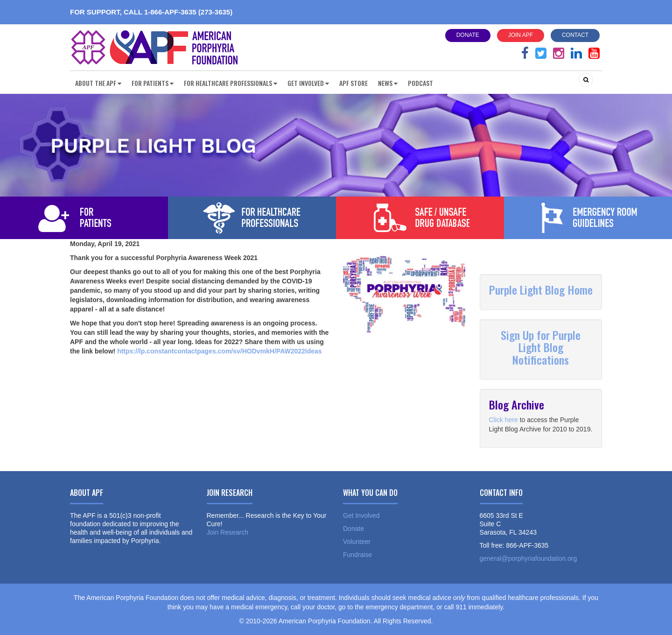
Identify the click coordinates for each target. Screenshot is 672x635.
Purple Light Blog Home (541, 289)
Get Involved (361, 515)
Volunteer (357, 542)
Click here (504, 420)
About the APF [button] (98, 83)
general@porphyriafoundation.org (528, 558)
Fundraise (357, 555)
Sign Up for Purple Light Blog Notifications (541, 347)
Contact (575, 35)
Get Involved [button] (308, 83)
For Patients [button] (153, 83)
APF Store (353, 83)
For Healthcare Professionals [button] (231, 83)
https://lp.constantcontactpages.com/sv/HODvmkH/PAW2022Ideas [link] (220, 351)
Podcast (420, 83)
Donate (468, 35)
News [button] (388, 83)
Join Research (228, 532)
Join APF (521, 35)
